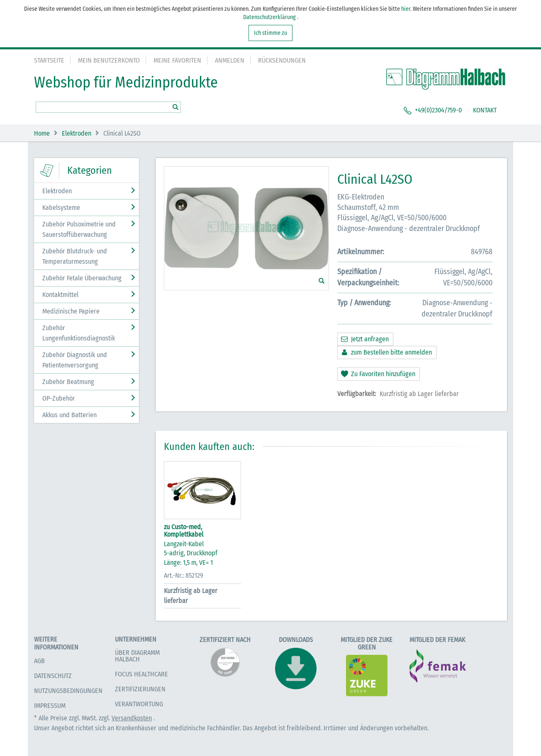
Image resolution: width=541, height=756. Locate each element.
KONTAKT (485, 110)
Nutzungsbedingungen (68, 691)
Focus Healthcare (141, 674)
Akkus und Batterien (69, 415)
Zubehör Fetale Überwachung (82, 278)
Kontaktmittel (60, 295)
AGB (39, 661)
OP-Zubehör (59, 398)
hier (406, 9)
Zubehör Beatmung (68, 382)
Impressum (50, 706)
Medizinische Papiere (71, 311)
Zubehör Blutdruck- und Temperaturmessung (75, 256)
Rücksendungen (282, 60)
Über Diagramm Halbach (137, 656)
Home (42, 133)
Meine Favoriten (177, 60)
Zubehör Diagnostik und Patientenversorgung (75, 360)
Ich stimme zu (270, 33)
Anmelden (230, 60)
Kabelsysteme (61, 208)
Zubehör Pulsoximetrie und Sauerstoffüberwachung (79, 229)
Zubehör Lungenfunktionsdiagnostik (79, 333)
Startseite (49, 60)
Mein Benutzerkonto (109, 60)
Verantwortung (139, 704)
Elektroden (77, 133)
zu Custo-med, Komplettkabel (184, 531)
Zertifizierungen (140, 689)
